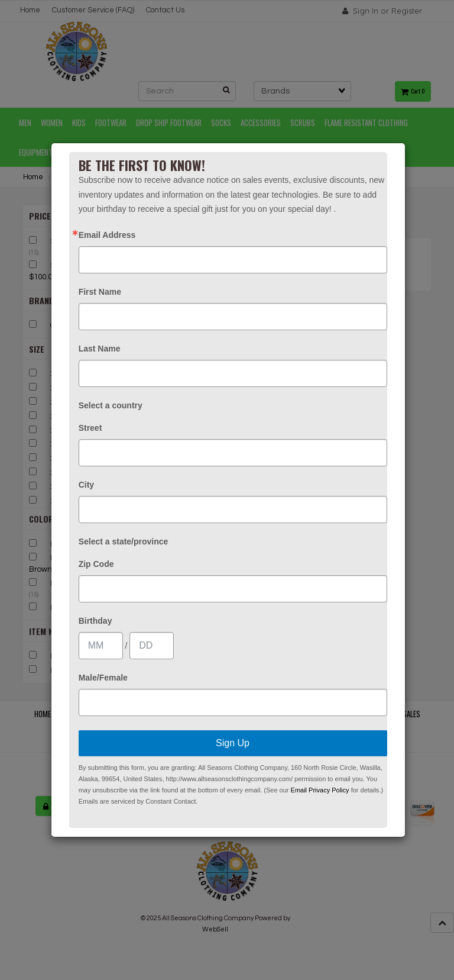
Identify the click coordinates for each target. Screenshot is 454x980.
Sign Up (233, 743)
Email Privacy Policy (320, 790)
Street (90, 428)
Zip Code (96, 564)
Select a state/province (124, 541)
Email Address (107, 235)
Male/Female (103, 678)
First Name (100, 292)
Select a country (111, 405)
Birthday (95, 621)
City (86, 485)
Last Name (100, 349)
